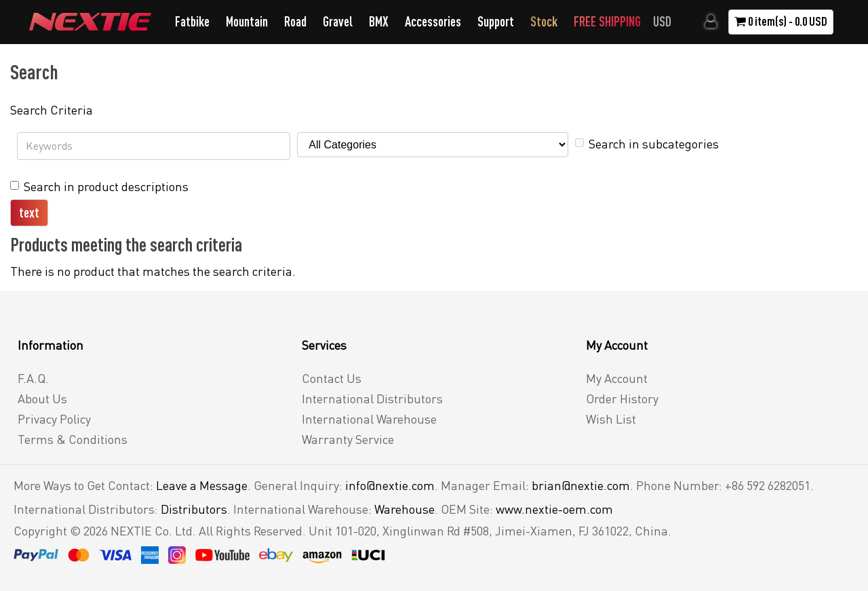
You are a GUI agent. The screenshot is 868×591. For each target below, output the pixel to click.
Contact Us (332, 378)
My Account (617, 378)
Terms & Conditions (73, 439)
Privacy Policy (54, 419)
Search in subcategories (647, 144)
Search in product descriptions (99, 186)
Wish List (611, 419)
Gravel (338, 21)
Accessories (433, 21)
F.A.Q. (33, 378)
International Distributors (372, 399)
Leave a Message (202, 485)
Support (496, 21)
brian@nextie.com (581, 485)
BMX (379, 21)
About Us (42, 399)
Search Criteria (52, 110)
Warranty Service (348, 439)
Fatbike (192, 21)
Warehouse (405, 509)
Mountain (247, 21)
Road (295, 21)
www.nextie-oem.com (554, 509)
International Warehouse (369, 419)
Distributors (194, 509)
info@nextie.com (390, 485)
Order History (622, 399)
